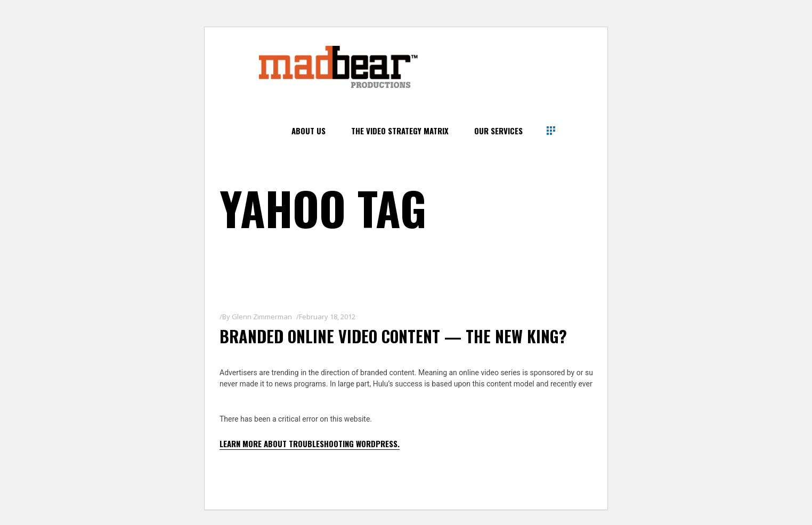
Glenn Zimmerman (262, 317)
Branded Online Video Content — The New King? (393, 336)
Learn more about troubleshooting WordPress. (310, 443)
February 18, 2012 (327, 317)
